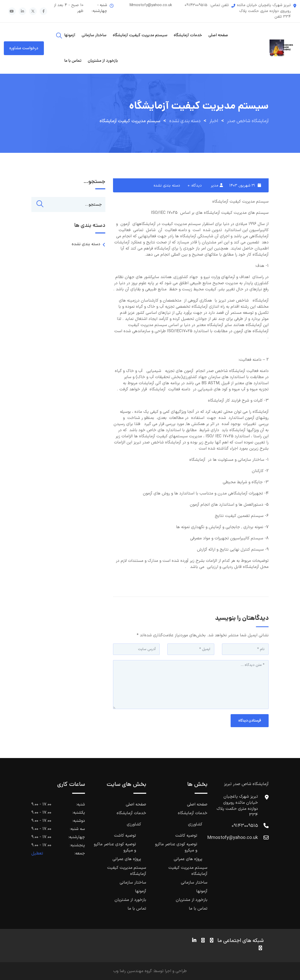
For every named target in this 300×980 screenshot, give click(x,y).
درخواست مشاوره (24, 48)
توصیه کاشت (186, 836)
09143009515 (196, 5)
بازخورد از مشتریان (103, 61)
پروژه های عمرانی (188, 859)
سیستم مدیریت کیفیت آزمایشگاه (140, 35)
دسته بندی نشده (167, 186)
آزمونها (70, 35)
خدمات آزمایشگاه (188, 35)
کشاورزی (195, 824)
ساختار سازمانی (94, 35)
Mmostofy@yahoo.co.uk (151, 5)
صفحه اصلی (218, 35)
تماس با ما (73, 61)
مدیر (215, 186)
